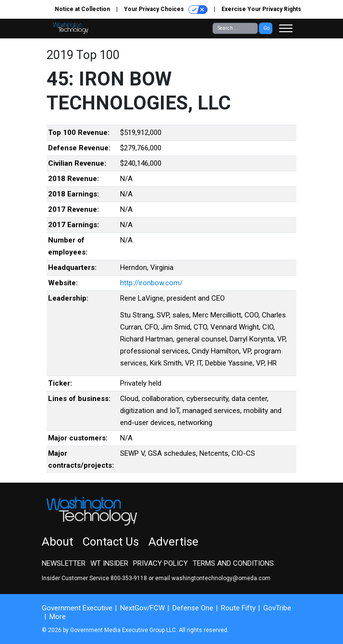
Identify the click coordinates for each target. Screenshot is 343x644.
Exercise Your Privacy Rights (261, 9)
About (57, 542)
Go (266, 28)
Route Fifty (238, 608)
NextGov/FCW (142, 608)
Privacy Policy (160, 563)
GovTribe (277, 608)
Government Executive (77, 608)
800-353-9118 (129, 578)
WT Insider (109, 563)
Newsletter (64, 563)
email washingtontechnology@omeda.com (213, 578)
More (58, 617)
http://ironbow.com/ (151, 283)
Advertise (173, 542)
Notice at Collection (82, 9)
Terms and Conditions (233, 563)
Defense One (193, 608)
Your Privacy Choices (166, 10)
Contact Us (111, 542)
